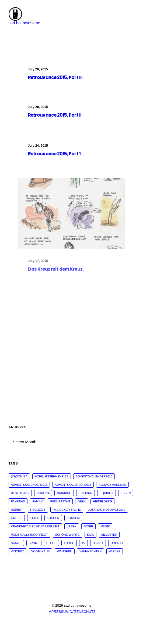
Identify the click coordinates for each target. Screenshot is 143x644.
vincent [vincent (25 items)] (18, 551)
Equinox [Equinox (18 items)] (107, 493)
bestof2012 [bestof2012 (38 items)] (20, 493)
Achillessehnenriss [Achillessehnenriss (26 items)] (52, 476)
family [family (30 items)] (37, 501)
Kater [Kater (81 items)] (34, 518)
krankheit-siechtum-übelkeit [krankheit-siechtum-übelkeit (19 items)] (35, 526)
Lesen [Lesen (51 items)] (72, 526)
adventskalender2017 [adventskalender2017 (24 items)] (73, 485)
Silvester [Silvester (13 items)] (109, 535)
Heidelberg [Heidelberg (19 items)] (102, 501)
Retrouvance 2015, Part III (55, 77)
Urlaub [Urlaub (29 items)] (117, 543)
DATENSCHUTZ (83, 612)
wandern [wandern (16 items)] (65, 551)
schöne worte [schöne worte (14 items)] (67, 535)
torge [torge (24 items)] (69, 543)
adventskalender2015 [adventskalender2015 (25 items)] (94, 476)
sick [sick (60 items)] (90, 535)
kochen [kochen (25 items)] (53, 518)
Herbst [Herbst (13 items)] (17, 510)
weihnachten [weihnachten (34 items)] (90, 551)
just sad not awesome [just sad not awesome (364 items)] (107, 510)
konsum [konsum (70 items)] (73, 518)
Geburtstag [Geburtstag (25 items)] (60, 501)
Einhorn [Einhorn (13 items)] (86, 493)
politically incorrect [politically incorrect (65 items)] (29, 535)
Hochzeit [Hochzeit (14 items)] (38, 510)
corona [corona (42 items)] (43, 493)
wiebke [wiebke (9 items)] (115, 551)
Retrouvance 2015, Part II (55, 116)
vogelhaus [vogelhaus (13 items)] (40, 551)
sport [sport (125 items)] (34, 543)
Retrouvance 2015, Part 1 (54, 158)
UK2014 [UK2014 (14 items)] (98, 543)
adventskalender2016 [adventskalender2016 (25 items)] (29, 485)
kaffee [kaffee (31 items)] (17, 518)
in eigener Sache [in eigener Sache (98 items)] (67, 510)
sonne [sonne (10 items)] (16, 543)
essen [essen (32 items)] (126, 493)
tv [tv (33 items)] (83, 543)
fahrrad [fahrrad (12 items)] (18, 501)
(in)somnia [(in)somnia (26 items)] (19, 476)
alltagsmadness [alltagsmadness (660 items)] (112, 485)
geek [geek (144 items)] (82, 501)
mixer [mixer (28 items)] (88, 526)
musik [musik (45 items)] (105, 526)
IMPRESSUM (58, 612)
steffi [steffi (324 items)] (51, 543)
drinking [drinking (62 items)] (64, 493)
